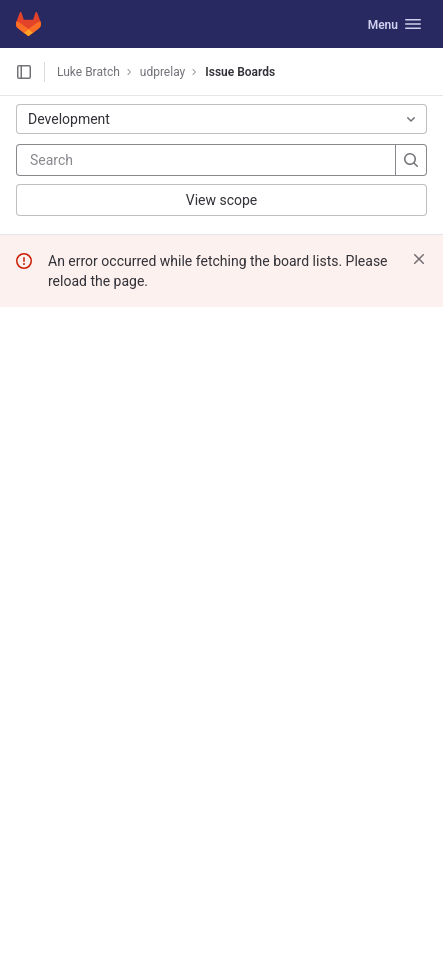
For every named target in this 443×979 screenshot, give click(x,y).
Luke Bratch (88, 72)
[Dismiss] (419, 259)
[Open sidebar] (24, 72)
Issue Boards (240, 72)
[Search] (150, 160)
